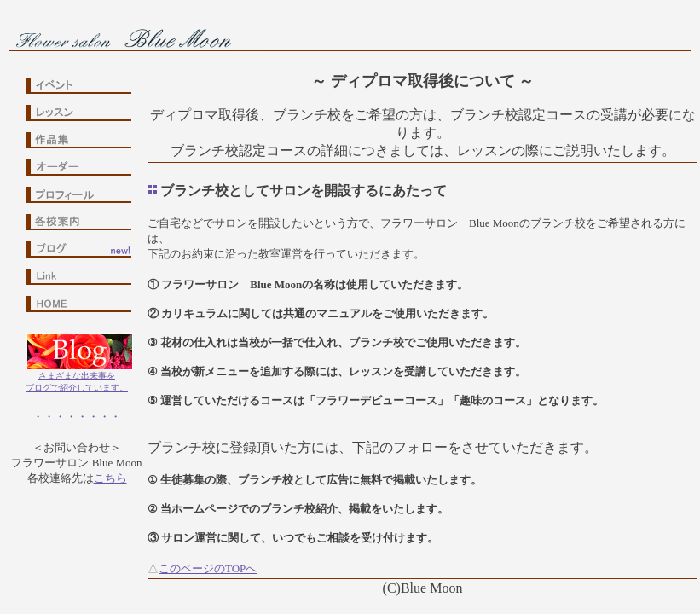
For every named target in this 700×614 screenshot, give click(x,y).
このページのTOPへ (208, 568)
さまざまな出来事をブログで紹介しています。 (77, 377)
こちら (110, 478)
